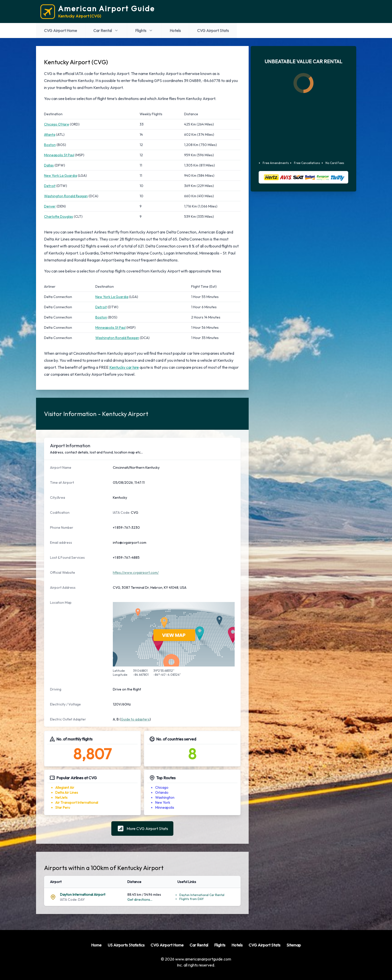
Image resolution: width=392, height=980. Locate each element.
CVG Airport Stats (213, 30)
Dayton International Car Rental (202, 895)
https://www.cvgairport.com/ (136, 572)
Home (96, 945)
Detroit (50, 186)
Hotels (175, 30)
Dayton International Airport (83, 894)
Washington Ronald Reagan (66, 196)
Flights (144, 30)
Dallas (49, 165)
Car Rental (106, 30)
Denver (50, 206)
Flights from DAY (191, 899)
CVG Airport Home (61, 30)
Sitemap (294, 945)
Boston (50, 145)
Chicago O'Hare (57, 124)
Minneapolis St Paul (59, 155)
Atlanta (50, 134)
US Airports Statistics (126, 945)
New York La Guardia (61, 175)
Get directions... (140, 899)
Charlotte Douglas (59, 216)
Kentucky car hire (124, 367)
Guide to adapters (135, 719)
